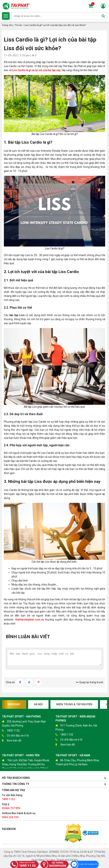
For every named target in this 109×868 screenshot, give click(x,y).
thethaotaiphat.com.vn (29, 620)
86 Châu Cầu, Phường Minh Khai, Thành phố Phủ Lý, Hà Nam (77, 762)
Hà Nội (38, 704)
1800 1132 (11, 731)
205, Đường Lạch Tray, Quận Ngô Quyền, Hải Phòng (24, 723)
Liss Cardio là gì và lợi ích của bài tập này (36, 70)
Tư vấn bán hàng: (13, 797)
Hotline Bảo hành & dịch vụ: (19, 815)
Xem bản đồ (12, 741)
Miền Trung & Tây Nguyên (74, 704)
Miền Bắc (14, 704)
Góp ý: (11, 806)
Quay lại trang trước (90, 682)
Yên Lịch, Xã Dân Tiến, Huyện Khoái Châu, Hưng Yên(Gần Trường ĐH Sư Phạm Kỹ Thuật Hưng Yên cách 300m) (26, 764)
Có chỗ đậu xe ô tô (15, 736)
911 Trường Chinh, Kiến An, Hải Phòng (76, 727)
